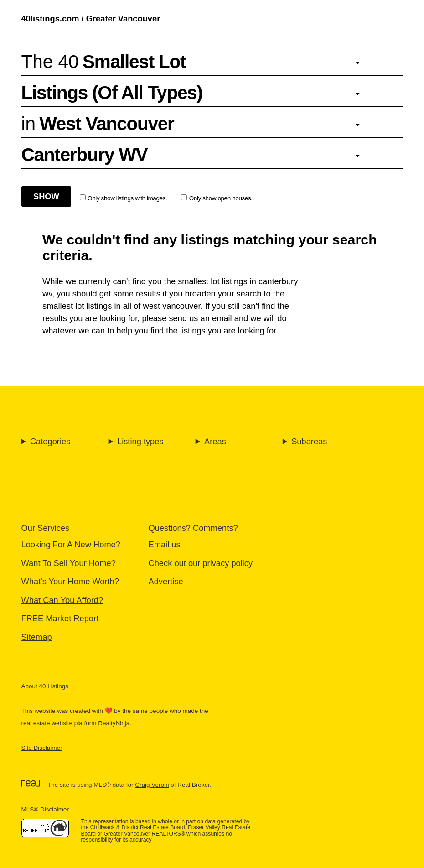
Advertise (166, 581)
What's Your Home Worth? (70, 581)
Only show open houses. (217, 198)
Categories (50, 441)
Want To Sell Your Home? (69, 563)
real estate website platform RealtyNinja (76, 723)
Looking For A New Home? (71, 544)
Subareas (309, 441)
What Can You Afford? (62, 600)
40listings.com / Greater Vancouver (91, 18)
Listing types (140, 441)
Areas (215, 441)
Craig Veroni (152, 785)
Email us (165, 544)
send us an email (200, 318)
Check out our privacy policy (201, 563)
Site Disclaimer (42, 748)
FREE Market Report (60, 618)
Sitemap (37, 637)
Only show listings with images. (124, 198)
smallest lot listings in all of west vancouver (121, 306)
